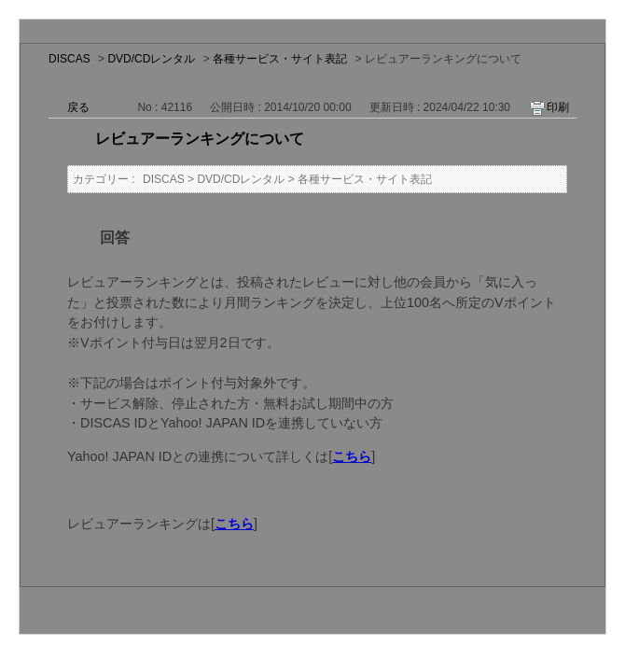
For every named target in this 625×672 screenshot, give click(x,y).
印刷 (558, 107)
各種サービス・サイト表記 (280, 59)
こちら (352, 456)
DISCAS (69, 59)
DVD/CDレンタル (151, 59)
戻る (78, 107)
